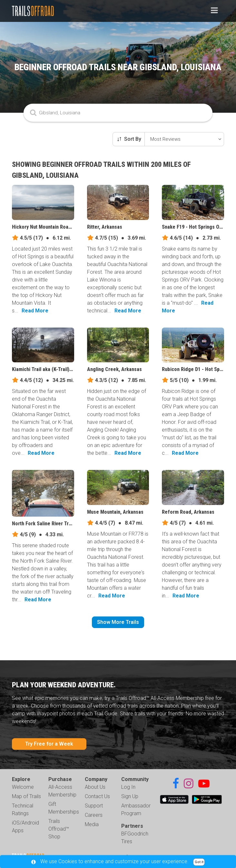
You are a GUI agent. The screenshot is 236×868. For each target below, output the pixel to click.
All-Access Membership (62, 791)
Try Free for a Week (49, 744)
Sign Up (130, 796)
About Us (95, 787)
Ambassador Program (136, 810)
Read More (35, 311)
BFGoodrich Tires (135, 838)
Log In (128, 787)
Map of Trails (26, 796)
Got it (199, 862)
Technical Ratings (23, 810)
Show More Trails (118, 622)
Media (92, 824)
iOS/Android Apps (25, 827)
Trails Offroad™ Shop (59, 829)
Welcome (23, 787)
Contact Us (97, 796)
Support (94, 806)
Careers (94, 815)
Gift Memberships (64, 808)
